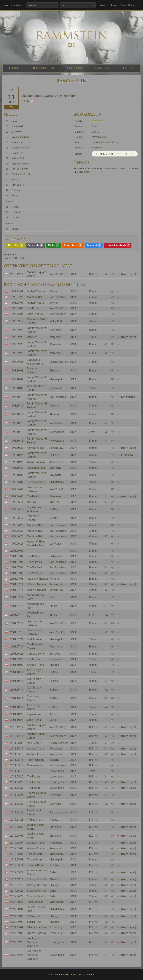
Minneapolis (57, 379)
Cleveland (55, 827)
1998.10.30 (17, 468)
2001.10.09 (17, 665)
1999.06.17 (17, 518)
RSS (81, 975)
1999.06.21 (17, 544)
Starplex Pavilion (37, 891)
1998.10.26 (17, 462)
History (114, 5)
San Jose (55, 654)
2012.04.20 (17, 813)
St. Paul (54, 509)
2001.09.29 (17, 659)
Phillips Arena (35, 820)
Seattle (54, 518)
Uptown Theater (37, 584)
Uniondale (55, 468)
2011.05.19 (17, 771)
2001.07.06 (17, 579)
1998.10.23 (17, 455)
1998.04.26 (17, 297)
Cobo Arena (34, 720)
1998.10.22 (17, 448)
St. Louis (54, 455)
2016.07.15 (17, 879)
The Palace (34, 556)
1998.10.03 (17, 371)
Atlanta (54, 820)
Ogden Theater (36, 303)
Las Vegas (56, 544)
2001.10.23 (17, 720)
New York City (58, 274)
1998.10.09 (17, 388)
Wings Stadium (36, 462)
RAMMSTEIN (44, 68)
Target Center (35, 854)
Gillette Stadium (36, 927)
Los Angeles (57, 771)
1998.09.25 (17, 362)
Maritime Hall (35, 297)
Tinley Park (56, 321)
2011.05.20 (17, 777)
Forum (123, 5)
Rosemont (56, 749)
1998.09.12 (17, 321)
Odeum (31, 502)
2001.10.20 (17, 714)
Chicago (54, 371)
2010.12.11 (17, 274)
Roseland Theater (38, 579)
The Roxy (32, 308)
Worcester (56, 337)
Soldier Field (34, 916)
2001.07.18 (17, 623)
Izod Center (34, 743)
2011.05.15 (17, 760)
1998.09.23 (17, 337)
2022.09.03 (17, 916)
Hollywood (56, 556)
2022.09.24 (17, 955)
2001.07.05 (17, 562)
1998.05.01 (17, 303)
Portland (55, 579)
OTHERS (75, 68)
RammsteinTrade (66, 974)
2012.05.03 (17, 827)
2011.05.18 (17, 765)
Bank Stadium (35, 902)
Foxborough (57, 927)
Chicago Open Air (37, 879)
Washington (57, 647)
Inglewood (56, 388)
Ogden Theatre (36, 291)
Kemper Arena (36, 448)
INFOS (129, 68)
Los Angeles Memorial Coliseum (34, 942)
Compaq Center (36, 654)
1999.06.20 (17, 525)
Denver (54, 291)
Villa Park (55, 502)
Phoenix (54, 414)
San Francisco (58, 297)
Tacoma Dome (36, 760)
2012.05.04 (17, 843)
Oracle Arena (35, 765)
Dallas (53, 872)
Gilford (53, 597)
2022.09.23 (17, 942)
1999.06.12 (17, 509)
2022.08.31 (17, 909)
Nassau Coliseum (37, 468)
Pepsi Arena (34, 714)
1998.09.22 (17, 330)
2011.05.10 (17, 749)
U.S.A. (73, 274)
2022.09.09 (17, 927)
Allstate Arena (35, 665)
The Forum (33, 659)
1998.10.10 (17, 397)
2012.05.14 (17, 865)
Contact (132, 5)
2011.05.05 (17, 743)
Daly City (55, 406)
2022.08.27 (17, 902)
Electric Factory (36, 482)
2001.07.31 (17, 647)
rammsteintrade (13, 5)
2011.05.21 (17, 795)
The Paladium (35, 496)
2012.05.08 (17, 854)
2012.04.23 (17, 820)
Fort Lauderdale (59, 813)
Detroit (54, 720)
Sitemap (91, 975)
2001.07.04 (17, 556)
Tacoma (54, 760)
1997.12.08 (17, 291)
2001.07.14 (17, 597)
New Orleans (57, 423)
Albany (54, 714)
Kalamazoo (56, 462)
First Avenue (34, 639)
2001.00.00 (17, 551)
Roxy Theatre (35, 314)
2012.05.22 (17, 872)
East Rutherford (59, 362)
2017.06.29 (17, 891)
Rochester (56, 330)
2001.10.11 (17, 672)
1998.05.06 (17, 308)
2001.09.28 (17, 654)
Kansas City (56, 448)
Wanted (104, 5)
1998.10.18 (17, 423)
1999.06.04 (17, 489)
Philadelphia (57, 482)
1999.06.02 (17, 482)
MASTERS (102, 68)
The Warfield (34, 562)
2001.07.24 (17, 639)
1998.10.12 (17, 414)
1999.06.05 (17, 496)
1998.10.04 (17, 379)
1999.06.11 (17, 502)
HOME (15, 68)
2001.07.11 (17, 584)
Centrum (32, 337)
